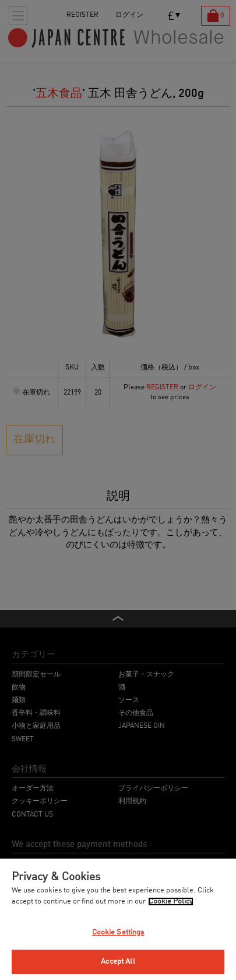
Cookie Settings (118, 932)
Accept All (118, 962)
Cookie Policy (171, 901)
